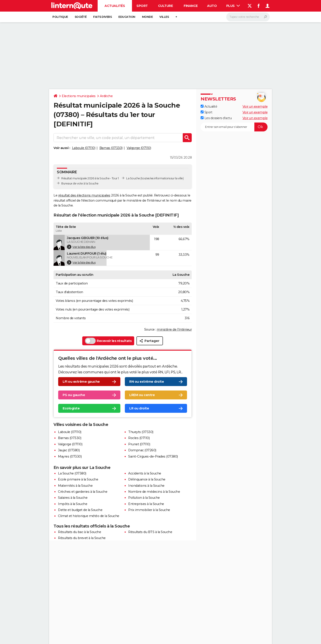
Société (81, 17)
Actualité (209, 106)
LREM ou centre (142, 395)
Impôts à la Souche (73, 504)
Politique (60, 17)
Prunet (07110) (139, 444)
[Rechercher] (248, 17)
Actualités (115, 6)
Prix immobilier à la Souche (149, 510)
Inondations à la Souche (146, 486)
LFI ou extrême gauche (81, 382)
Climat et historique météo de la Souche (89, 516)
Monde (147, 17)
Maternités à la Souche (75, 486)
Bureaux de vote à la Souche (80, 183)
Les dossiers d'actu (216, 118)
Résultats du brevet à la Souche (82, 538)
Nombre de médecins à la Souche (154, 492)
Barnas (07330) (111, 148)
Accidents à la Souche (145, 473)
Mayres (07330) (70, 456)
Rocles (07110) (139, 438)
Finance (191, 6)
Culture (166, 6)
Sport (142, 6)
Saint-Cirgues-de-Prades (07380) (153, 456)
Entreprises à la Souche (146, 504)
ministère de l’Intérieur (174, 329)
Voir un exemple (255, 106)
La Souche (133, 178)
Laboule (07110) (84, 148)
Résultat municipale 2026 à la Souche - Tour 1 (90, 178)
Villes (164, 17)
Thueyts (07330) (141, 432)
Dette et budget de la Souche (80, 510)
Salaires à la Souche (73, 498)
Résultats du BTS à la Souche (150, 532)
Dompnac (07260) (142, 450)
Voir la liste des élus (81, 247)
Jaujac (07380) (69, 450)
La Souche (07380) (72, 473)
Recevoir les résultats (108, 341)
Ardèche (106, 96)
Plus (233, 6)
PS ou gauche (74, 395)
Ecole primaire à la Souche (78, 479)
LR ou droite (139, 408)
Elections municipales (79, 96)
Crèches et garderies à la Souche (83, 492)
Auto (212, 6)
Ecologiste (71, 408)
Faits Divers (102, 17)
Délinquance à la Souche (147, 479)
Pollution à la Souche (144, 498)
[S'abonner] (234, 127)
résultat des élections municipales (84, 195)
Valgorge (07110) (139, 148)
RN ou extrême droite (147, 382)
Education (127, 17)
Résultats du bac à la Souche (79, 532)
